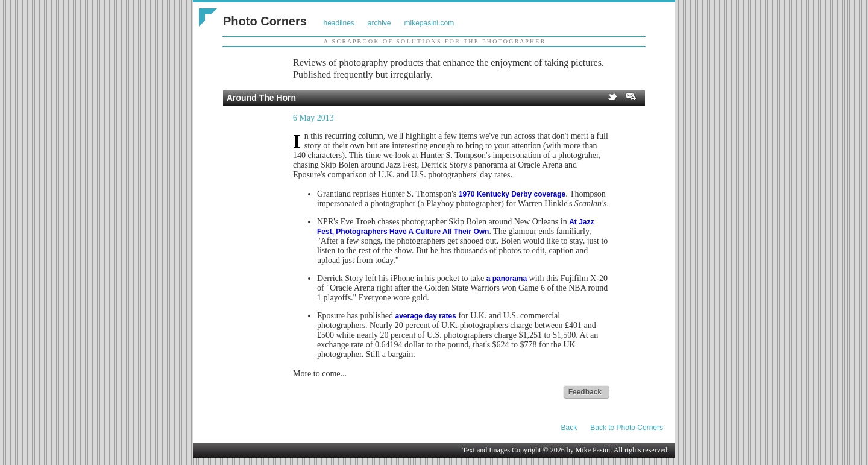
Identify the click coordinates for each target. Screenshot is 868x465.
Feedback (585, 392)
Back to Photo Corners (627, 428)
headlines (338, 23)
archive (379, 23)
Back (569, 428)
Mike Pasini (593, 450)
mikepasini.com (429, 23)
